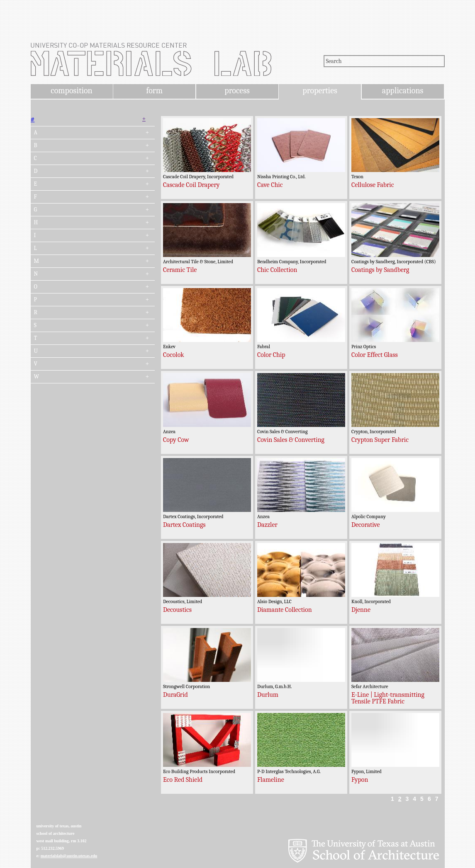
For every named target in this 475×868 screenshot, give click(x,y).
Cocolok (174, 355)
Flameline (271, 780)
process (237, 91)
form (154, 91)
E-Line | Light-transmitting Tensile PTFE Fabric (388, 698)
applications (403, 91)
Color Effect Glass (375, 355)
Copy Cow (176, 440)
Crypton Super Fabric (380, 440)
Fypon (360, 780)
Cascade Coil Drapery (191, 185)
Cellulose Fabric (373, 185)
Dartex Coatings (184, 525)
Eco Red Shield (183, 780)
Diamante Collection (285, 610)
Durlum (268, 695)
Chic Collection (277, 270)
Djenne (361, 610)
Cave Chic (270, 185)
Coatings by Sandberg (380, 270)
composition (71, 91)
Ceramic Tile (180, 270)
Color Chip (271, 355)
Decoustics (177, 610)
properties (320, 91)
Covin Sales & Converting (291, 440)
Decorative (366, 525)
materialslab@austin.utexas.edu (69, 856)
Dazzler (267, 525)
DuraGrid (175, 695)
